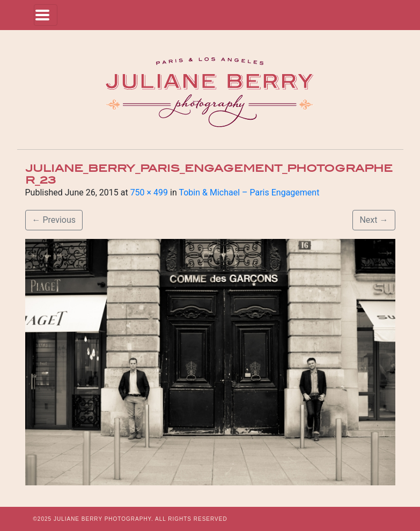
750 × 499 (149, 192)
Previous (54, 220)
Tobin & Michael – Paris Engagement (249, 192)
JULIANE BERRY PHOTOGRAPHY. (104, 519)
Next (374, 220)
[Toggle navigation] (46, 15)
